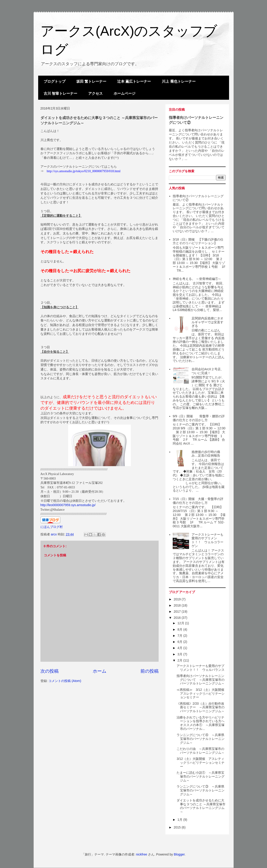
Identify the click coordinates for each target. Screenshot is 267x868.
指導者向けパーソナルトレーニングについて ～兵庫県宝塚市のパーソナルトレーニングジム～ (201, 680)
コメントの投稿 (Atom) (65, 681)
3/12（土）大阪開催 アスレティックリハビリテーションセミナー (201, 763)
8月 (180, 629)
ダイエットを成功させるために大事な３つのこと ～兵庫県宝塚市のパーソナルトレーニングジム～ (201, 806)
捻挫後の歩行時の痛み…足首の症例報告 (206, 454)
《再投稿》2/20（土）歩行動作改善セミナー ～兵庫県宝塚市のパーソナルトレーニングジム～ (201, 707)
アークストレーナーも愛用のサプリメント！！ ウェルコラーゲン (207, 540)
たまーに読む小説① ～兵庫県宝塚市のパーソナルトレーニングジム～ (201, 776)
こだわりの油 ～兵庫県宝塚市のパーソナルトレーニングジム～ (201, 751)
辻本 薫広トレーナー (134, 81)
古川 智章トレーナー (60, 93)
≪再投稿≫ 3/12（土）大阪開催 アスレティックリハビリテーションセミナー (202, 694)
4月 (180, 648)
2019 (178, 599)
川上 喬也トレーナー (179, 81)
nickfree (141, 854)
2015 (178, 827)
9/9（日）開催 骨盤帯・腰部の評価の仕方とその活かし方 (199, 418)
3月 (180, 654)
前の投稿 (150, 671)
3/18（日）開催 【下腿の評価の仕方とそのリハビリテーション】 (198, 241)
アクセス (95, 93)
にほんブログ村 (52, 527)
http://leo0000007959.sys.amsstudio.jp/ (68, 505)
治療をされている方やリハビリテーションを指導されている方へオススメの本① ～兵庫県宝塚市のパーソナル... (201, 723)
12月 (181, 623)
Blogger (179, 854)
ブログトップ (55, 81)
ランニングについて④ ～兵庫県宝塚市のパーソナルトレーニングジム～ (201, 739)
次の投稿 (50, 671)
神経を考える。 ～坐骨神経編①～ (197, 279)
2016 (178, 618)
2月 (180, 660)
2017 (178, 612)
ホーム (100, 671)
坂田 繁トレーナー (91, 81)
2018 (178, 605)
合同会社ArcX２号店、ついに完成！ (208, 371)
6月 (180, 642)
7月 (180, 636)
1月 (180, 820)
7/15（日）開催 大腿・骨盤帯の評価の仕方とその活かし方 (198, 501)
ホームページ (125, 93)
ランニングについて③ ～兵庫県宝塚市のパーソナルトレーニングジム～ (201, 790)
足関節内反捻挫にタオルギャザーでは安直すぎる (207, 322)
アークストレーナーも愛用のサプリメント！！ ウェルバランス (201, 668)
